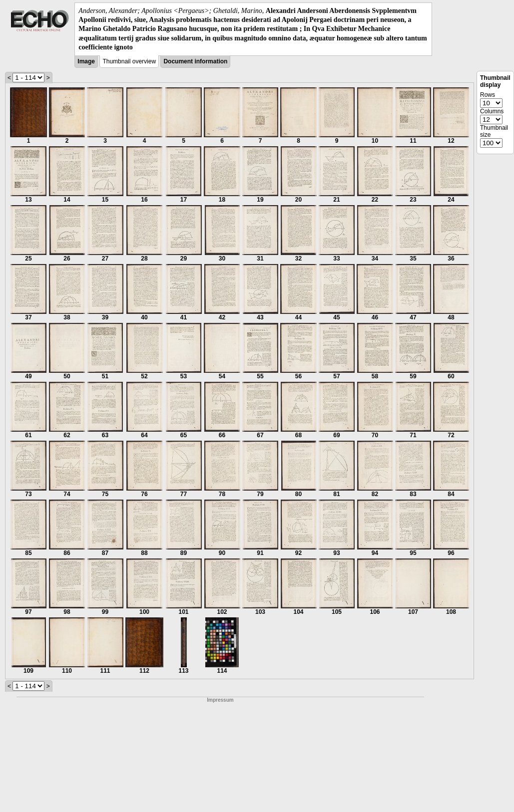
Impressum (220, 700)
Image (86, 61)
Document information (195, 61)
